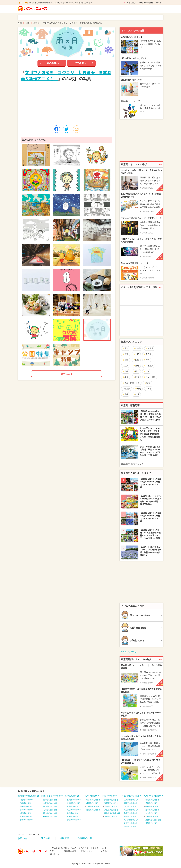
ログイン (160, 3)
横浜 (125, 348)
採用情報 (64, 838)
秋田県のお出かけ (27, 813)
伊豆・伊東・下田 (131, 383)
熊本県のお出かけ (152, 810)
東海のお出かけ (92, 796)
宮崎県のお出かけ (152, 816)
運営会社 (46, 838)
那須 (125, 360)
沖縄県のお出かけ (152, 823)
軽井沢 (126, 389)
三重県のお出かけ (93, 806)
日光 (136, 371)
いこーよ (25, 3)
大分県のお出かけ (152, 813)
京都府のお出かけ (111, 803)
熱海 (136, 377)
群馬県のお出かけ (74, 813)
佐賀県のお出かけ (152, 803)
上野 (136, 354)
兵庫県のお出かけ (111, 806)
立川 (125, 366)
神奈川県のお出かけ (75, 803)
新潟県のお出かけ (50, 806)
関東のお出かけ (72, 796)
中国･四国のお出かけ (132, 796)
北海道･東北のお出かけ (29, 796)
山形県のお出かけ (27, 816)
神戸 (147, 360)
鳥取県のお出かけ (131, 810)
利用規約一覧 (85, 838)
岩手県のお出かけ (27, 810)
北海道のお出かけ (27, 800)
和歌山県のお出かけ (112, 813)
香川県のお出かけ (131, 823)
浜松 (125, 394)
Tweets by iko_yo (128, 652)
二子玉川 (149, 366)
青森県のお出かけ (27, 806)
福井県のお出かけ (50, 816)
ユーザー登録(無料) (146, 3)
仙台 (136, 360)
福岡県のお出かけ (152, 800)
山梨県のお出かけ (50, 803)
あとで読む (131, 3)
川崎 (147, 371)
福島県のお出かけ (27, 820)
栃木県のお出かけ (74, 816)
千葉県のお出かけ (74, 806)
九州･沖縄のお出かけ (153, 796)
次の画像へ (80, 63)
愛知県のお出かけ (93, 800)
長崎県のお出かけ (152, 806)
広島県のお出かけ (131, 800)
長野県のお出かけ (50, 800)
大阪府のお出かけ (111, 800)
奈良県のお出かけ (111, 810)
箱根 (147, 383)
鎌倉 (125, 377)
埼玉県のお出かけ (74, 810)
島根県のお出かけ (131, 813)
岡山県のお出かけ (131, 803)
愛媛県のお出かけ (131, 816)
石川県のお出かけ (50, 810)
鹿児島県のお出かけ (153, 820)
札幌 (125, 371)
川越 (138, 389)
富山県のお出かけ (50, 813)
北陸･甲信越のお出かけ (52, 796)
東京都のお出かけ (74, 800)
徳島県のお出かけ (131, 826)
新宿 (125, 354)
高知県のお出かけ (131, 820)
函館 (149, 389)
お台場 (149, 348)
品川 (136, 366)
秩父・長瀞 (149, 377)
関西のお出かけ (110, 796)
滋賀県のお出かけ (111, 816)
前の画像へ (53, 63)
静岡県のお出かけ (93, 810)
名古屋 (148, 354)
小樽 (136, 394)
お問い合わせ (25, 838)
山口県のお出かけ (131, 806)
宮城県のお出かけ (27, 803)
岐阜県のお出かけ (93, 803)
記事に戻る (67, 374)
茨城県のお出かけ (74, 820)
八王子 (137, 348)
